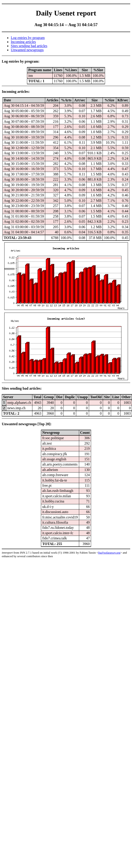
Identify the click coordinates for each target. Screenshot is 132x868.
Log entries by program (28, 38)
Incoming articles (23, 42)
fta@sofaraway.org (109, 553)
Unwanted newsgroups (27, 50)
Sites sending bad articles (29, 46)
